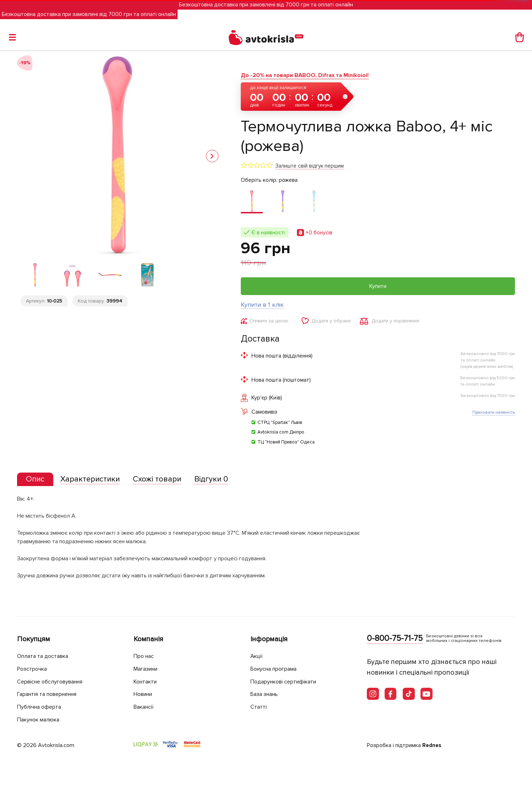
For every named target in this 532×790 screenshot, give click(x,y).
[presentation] (37, 480)
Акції (257, 656)
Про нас (145, 656)
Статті (259, 707)
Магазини (148, 669)
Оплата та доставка (45, 656)
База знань (266, 694)
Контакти (147, 682)
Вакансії (145, 707)
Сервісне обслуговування (53, 682)
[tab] (37, 481)
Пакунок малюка (40, 720)
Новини (145, 694)
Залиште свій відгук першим (310, 166)
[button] (212, 156)
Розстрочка (34, 669)
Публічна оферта (41, 707)
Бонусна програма (276, 669)
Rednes (432, 746)
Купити (378, 286)
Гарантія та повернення (51, 694)
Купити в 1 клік (262, 305)
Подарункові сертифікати (286, 682)
